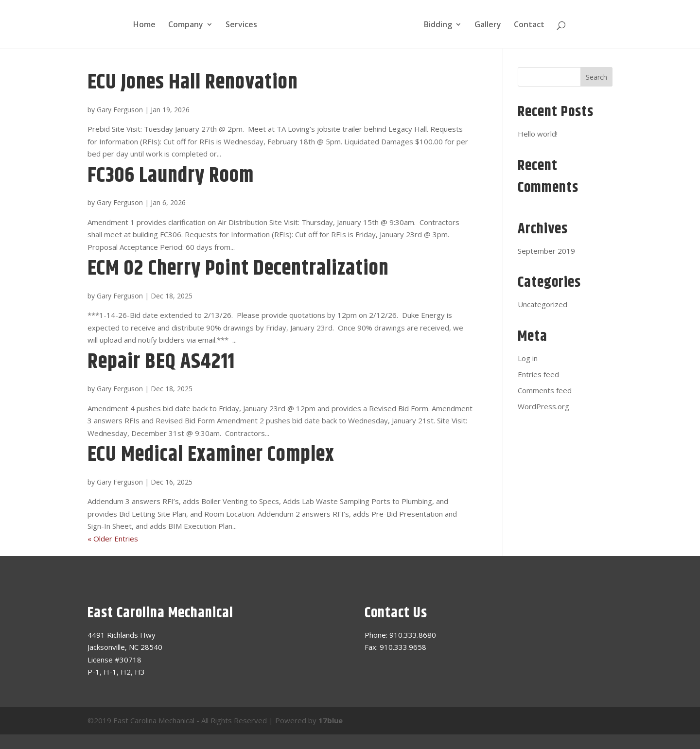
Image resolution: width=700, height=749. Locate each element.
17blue (331, 720)
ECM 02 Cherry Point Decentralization (238, 269)
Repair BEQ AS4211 (161, 362)
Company (186, 25)
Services (241, 25)
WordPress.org (543, 406)
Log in (528, 358)
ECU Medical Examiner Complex (211, 455)
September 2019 (546, 251)
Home (144, 25)
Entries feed (538, 374)
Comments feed (545, 390)
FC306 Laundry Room (171, 176)
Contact (529, 25)
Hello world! (538, 134)
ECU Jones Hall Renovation (193, 83)
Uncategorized (542, 304)
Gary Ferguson (120, 110)
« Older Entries (113, 539)
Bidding (438, 25)
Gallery (488, 25)
